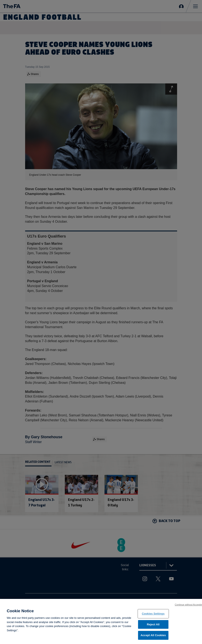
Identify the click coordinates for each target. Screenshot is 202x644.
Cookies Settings (153, 614)
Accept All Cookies (153, 635)
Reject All (153, 625)
